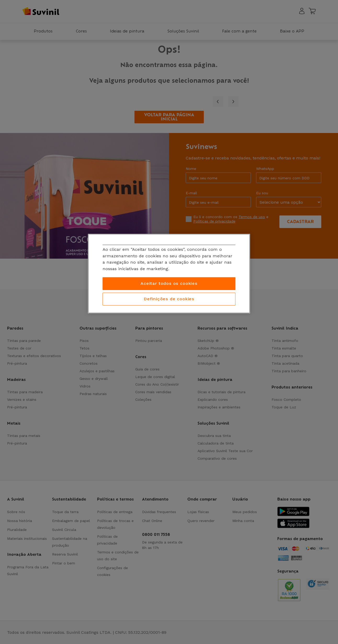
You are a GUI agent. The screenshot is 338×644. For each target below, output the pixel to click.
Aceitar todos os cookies (169, 283)
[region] (169, 274)
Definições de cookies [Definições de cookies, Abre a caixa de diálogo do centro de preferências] (169, 299)
